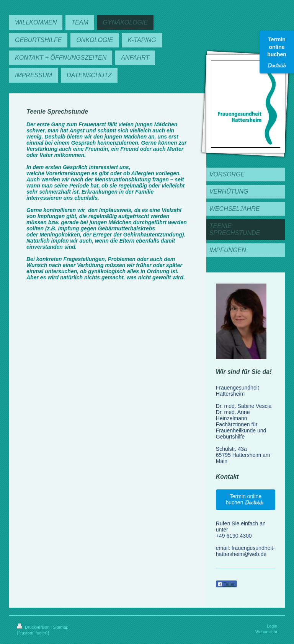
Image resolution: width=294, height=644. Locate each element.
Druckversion (34, 627)
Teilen (226, 584)
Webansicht (266, 632)
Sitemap (60, 627)
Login (272, 626)
